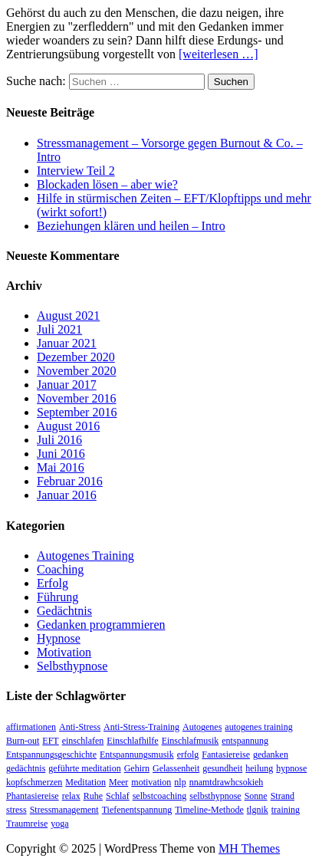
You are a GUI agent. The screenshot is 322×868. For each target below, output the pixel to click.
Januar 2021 (67, 343)
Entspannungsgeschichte (51, 755)
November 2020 (77, 371)
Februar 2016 (70, 481)
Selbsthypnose (72, 666)
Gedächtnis (64, 611)
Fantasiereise (226, 755)
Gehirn (137, 768)
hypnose (291, 768)
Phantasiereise (33, 796)
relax (71, 796)
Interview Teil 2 (76, 171)
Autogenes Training (85, 556)
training (286, 810)
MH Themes (249, 848)
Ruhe (93, 796)
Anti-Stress (80, 727)
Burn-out (23, 741)
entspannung (245, 741)
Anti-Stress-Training (141, 727)
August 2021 (68, 316)
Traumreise (27, 824)
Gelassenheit (176, 768)
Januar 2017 (67, 385)
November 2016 (77, 398)
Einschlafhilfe (132, 741)
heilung (259, 768)
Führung (58, 597)
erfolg (188, 755)
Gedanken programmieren (101, 625)
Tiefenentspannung (137, 810)
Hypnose (59, 638)
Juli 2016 (59, 440)
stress (16, 810)
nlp (180, 782)
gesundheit (222, 768)
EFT (50, 741)
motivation (151, 782)
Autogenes (202, 727)
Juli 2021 (59, 329)
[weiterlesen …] (219, 54)
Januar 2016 (67, 495)
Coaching (60, 569)
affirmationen (31, 727)
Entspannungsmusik (137, 755)
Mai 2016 (61, 467)
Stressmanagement (64, 810)
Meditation (85, 782)
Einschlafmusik (191, 741)
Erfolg (53, 583)
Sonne (256, 796)
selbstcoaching (160, 796)
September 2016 (77, 412)
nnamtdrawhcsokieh (227, 782)
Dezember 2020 (76, 357)
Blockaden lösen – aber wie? (107, 184)
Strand (283, 796)
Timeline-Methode (209, 810)
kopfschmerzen (34, 782)
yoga (59, 824)
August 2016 (68, 426)
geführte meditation (84, 768)
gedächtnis (26, 768)
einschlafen (83, 741)
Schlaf (118, 796)
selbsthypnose (215, 796)
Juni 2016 (61, 454)
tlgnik (258, 810)
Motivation (64, 652)
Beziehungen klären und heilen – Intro (131, 226)
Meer (118, 782)
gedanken (271, 755)
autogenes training (258, 727)
